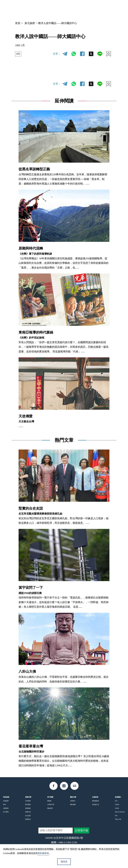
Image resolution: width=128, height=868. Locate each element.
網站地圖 (73, 804)
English (117, 804)
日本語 (117, 808)
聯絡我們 (50, 808)
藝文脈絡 (28, 804)
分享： (57, 54)
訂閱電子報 (51, 804)
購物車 (49, 801)
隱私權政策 (96, 801)
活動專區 (6, 808)
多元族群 (30, 23)
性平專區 (6, 812)
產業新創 (28, 808)
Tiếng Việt (118, 819)
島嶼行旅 (28, 812)
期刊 (5, 804)
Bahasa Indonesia (120, 812)
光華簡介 (73, 801)
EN (18, 54)
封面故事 (6, 801)
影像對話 (28, 819)
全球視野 (28, 801)
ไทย (116, 816)
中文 (87, 9)
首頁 (18, 23)
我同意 (64, 862)
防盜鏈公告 (96, 804)
